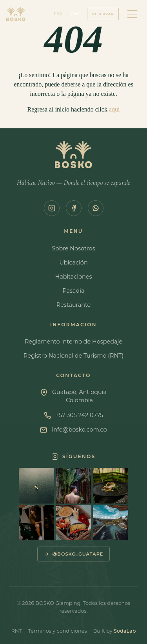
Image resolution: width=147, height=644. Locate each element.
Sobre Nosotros (74, 248)
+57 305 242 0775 (80, 415)
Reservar (103, 14)
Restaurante (74, 305)
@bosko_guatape (74, 554)
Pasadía (73, 291)
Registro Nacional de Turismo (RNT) (73, 356)
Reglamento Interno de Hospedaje (73, 342)
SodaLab (125, 631)
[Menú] (132, 14)
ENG (76, 14)
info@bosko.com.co (79, 430)
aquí (114, 109)
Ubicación (73, 263)
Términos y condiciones (58, 631)
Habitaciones (73, 277)
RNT (17, 631)
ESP (58, 14)
